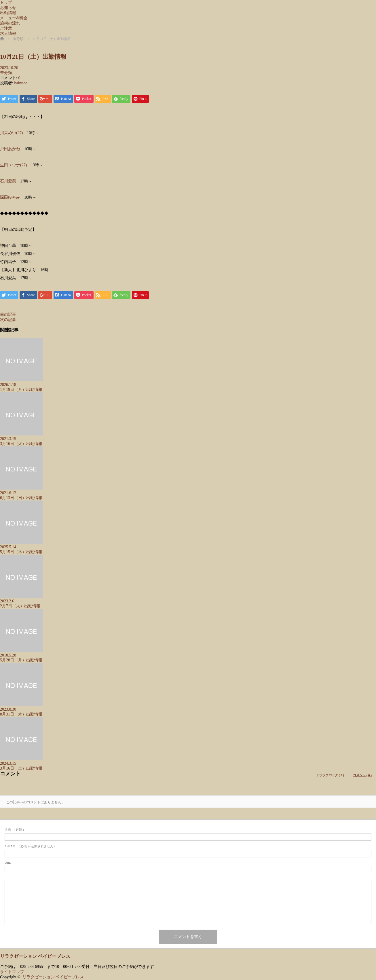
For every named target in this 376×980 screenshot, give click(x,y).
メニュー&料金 (14, 18)
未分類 (6, 73)
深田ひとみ (10, 197)
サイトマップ (12, 972)
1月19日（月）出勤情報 (21, 390)
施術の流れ (10, 23)
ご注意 (6, 28)
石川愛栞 (8, 181)
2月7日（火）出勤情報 (20, 606)
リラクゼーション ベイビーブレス (35, 956)
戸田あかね (10, 149)
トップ (6, 2)
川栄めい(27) (11, 133)
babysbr (20, 83)
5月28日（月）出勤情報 (21, 660)
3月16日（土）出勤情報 (21, 768)
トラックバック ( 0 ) (330, 775)
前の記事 (8, 314)
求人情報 (8, 34)
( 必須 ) (14, 829)
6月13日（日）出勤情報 (21, 498)
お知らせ (8, 8)
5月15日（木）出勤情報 (21, 552)
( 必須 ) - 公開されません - (30, 846)
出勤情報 (8, 13)
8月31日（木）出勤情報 (21, 714)
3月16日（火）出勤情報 (21, 444)
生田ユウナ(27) (13, 165)
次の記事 (8, 320)
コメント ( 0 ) (362, 775)
